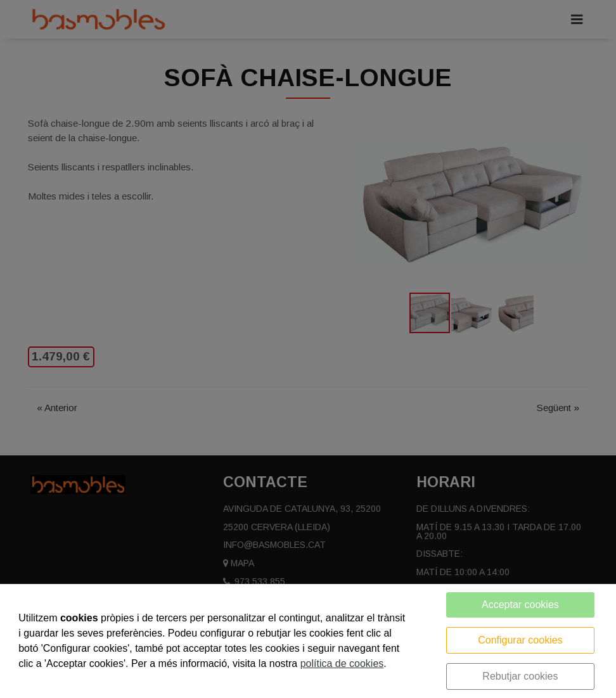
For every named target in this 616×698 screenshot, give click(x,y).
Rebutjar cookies (520, 676)
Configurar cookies (520, 640)
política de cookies (342, 663)
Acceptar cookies (520, 605)
